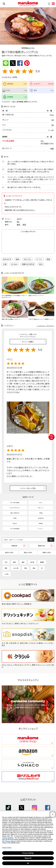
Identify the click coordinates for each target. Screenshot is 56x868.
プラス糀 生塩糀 (8, 141)
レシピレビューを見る (10, 77)
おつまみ (14, 264)
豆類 (25, 568)
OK (28, 863)
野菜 (24, 225)
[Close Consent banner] (53, 815)
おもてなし (28, 259)
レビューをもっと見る (28, 488)
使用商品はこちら (28, 48)
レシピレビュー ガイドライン (46, 326)
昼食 (48, 259)
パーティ (39, 259)
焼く (18, 222)
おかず (19, 219)
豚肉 (19, 225)
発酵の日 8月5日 (28, 264)
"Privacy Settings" (8, 838)
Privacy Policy (7, 848)
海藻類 (42, 562)
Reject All (28, 858)
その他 (7, 574)
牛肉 (6, 562)
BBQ (41, 264)
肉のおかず (7, 259)
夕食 (5, 264)
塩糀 (17, 259)
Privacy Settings (28, 853)
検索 (4, 4)
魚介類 (32, 562)
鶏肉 (23, 562)
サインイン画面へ (28, 342)
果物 (34, 568)
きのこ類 (16, 568)
